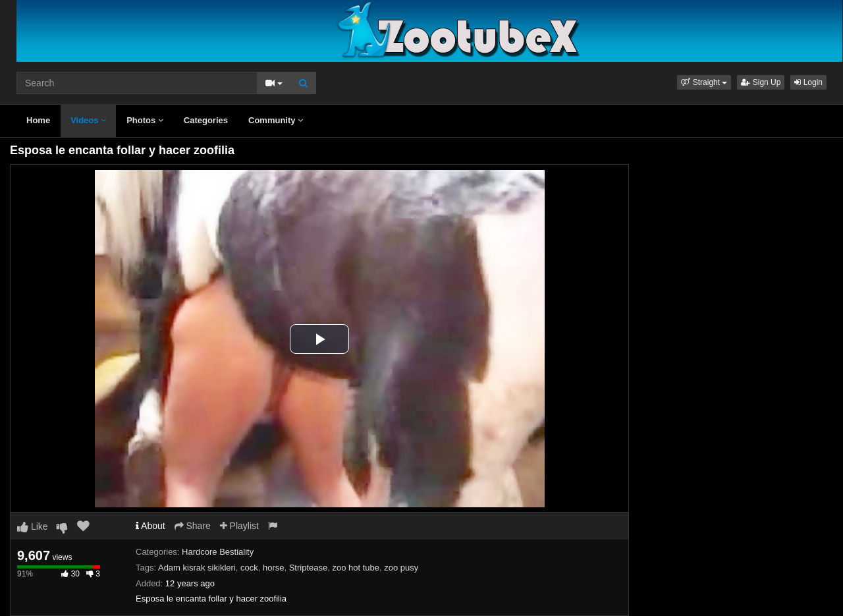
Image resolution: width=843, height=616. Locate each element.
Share (193, 526)
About (150, 526)
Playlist (239, 526)
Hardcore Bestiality (218, 552)
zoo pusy (401, 568)
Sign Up (761, 82)
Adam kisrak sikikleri (197, 568)
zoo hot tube (356, 568)
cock (249, 568)
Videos (88, 120)
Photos (145, 120)
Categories (206, 120)
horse (274, 568)
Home (38, 120)
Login (808, 82)
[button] (704, 82)
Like (33, 526)
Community (276, 120)
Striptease (309, 568)
